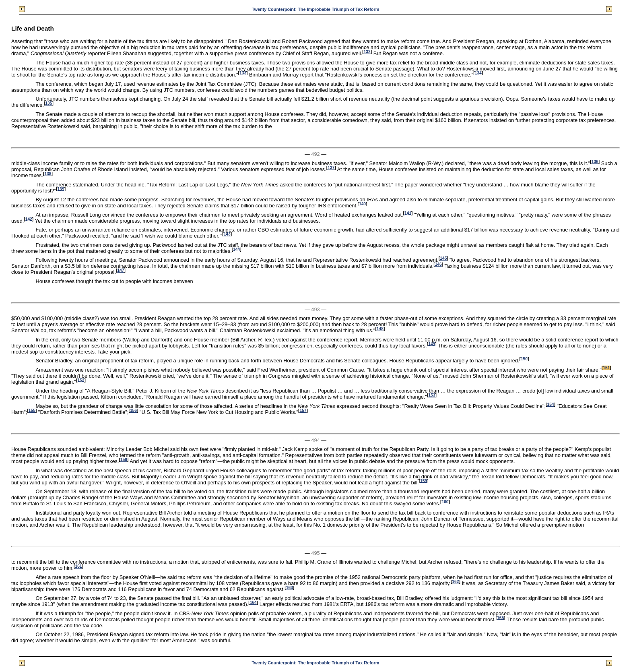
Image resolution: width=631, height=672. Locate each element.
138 (48, 174)
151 (606, 368)
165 (500, 617)
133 (243, 73)
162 (455, 581)
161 (78, 566)
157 (303, 410)
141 (408, 213)
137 (331, 168)
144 (236, 249)
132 (367, 52)
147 (121, 270)
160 (445, 502)
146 (438, 264)
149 (432, 344)
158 (124, 460)
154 (550, 404)
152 (81, 380)
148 (380, 329)
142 (29, 219)
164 (253, 603)
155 (32, 410)
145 (443, 258)
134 (478, 73)
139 (61, 189)
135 (48, 103)
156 (133, 410)
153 (432, 395)
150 (524, 359)
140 (362, 204)
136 (595, 162)
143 (227, 234)
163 (290, 587)
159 (424, 481)
